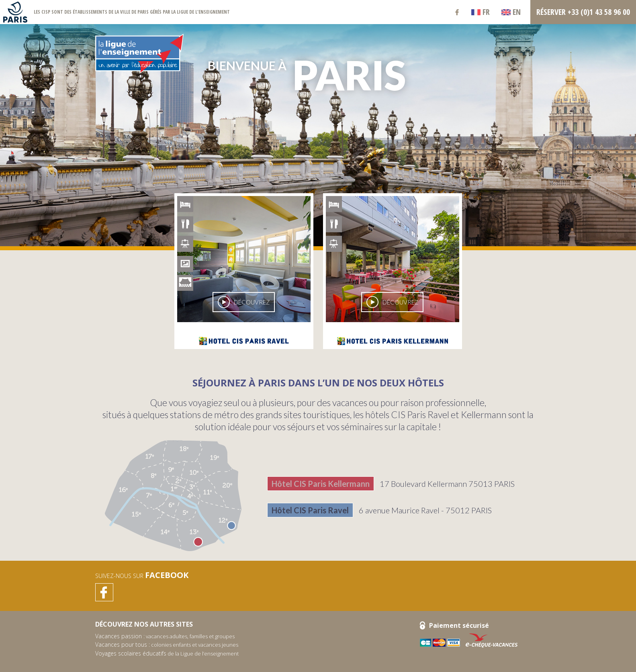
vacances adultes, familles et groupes (165, 636)
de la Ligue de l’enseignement (167, 654)
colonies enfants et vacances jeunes (167, 645)
